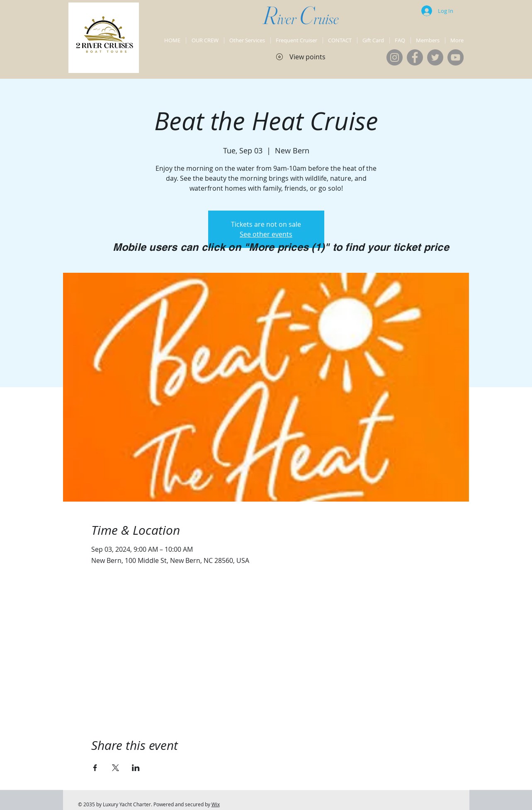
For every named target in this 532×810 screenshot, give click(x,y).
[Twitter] (435, 57)
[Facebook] (415, 57)
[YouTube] (455, 57)
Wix (216, 804)
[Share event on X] (115, 768)
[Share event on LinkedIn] (136, 768)
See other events (266, 234)
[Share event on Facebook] (95, 768)
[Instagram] (395, 57)
